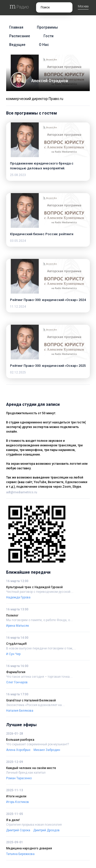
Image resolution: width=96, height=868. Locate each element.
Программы (47, 27)
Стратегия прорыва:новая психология (34, 825)
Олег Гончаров (17, 682)
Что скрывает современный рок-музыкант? (38, 744)
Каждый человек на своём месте (31, 768)
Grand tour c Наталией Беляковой (31, 700)
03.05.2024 (18, 241)
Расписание (20, 36)
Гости (49, 36)
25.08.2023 (18, 175)
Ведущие (17, 45)
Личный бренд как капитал (26, 773)
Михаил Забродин (47, 750)
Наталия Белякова (20, 711)
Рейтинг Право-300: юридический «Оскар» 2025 (48, 366)
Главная (16, 27)
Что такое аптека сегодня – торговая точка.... (39, 677)
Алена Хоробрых (18, 750)
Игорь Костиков (18, 802)
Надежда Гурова (18, 597)
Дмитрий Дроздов (46, 830)
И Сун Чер (13, 654)
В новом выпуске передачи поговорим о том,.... (41, 648)
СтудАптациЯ (16, 644)
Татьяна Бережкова (20, 854)
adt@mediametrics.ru (22, 492)
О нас (44, 45)
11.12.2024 (18, 307)
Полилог (12, 615)
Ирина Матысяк (18, 626)
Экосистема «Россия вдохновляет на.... (35, 705)
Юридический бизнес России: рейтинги (42, 234)
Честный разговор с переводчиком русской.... (40, 592)
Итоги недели (16, 796)
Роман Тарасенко (19, 778)
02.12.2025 (18, 372)
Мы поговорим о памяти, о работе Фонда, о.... (40, 620)
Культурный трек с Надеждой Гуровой (34, 587)
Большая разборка (20, 740)
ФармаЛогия (16, 672)
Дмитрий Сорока (18, 830)
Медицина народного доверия (29, 848)
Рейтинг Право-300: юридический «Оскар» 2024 (48, 300)
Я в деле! (13, 820)
